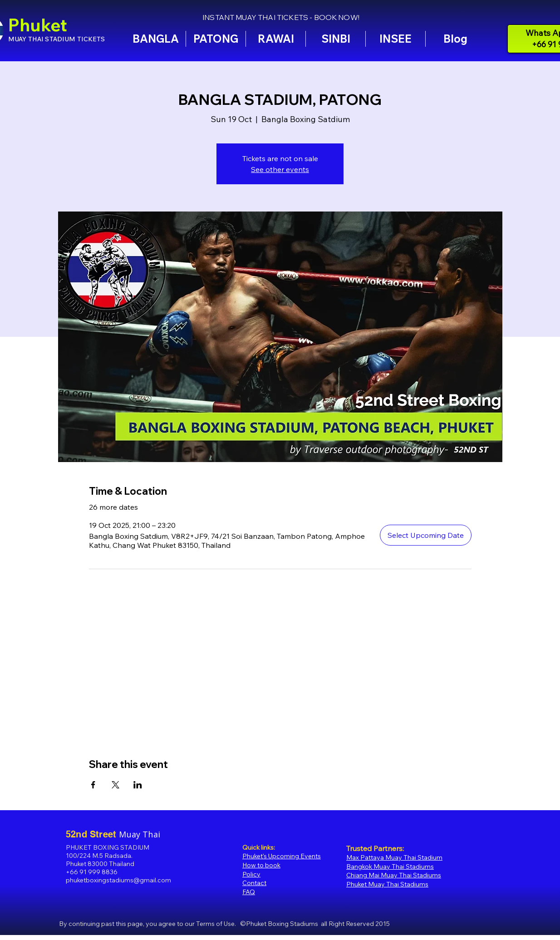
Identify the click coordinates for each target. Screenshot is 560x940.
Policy (251, 874)
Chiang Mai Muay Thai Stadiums (394, 875)
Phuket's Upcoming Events (282, 856)
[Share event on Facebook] (93, 785)
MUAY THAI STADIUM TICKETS (57, 39)
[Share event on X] (115, 785)
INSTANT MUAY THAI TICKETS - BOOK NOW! (281, 17)
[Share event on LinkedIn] (138, 785)
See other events (280, 169)
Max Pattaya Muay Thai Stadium (394, 857)
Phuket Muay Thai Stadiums (387, 884)
